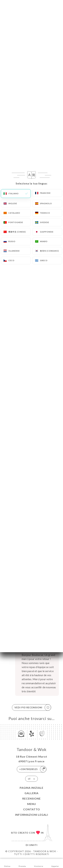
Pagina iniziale (32, 788)
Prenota (22, 863)
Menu (32, 804)
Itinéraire (39, 863)
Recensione (32, 798)
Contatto (32, 809)
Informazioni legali (32, 815)
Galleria (32, 793)
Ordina (7, 863)
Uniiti (33, 845)
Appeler (55, 863)
